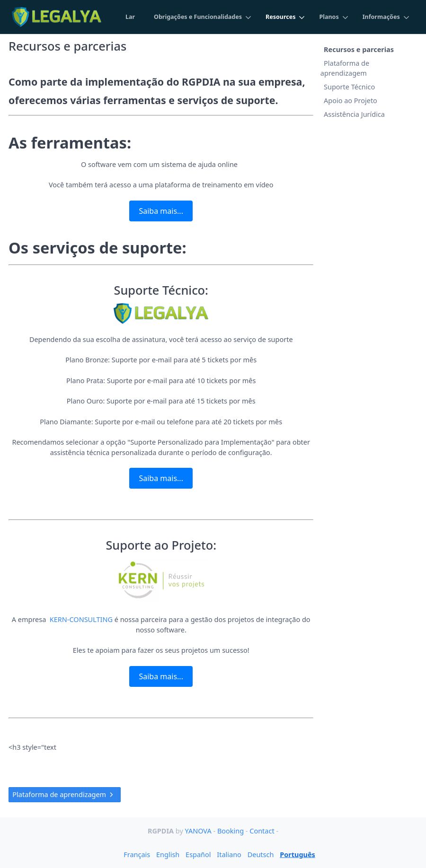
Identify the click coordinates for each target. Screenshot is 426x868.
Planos (328, 17)
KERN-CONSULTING (81, 619)
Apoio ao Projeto (351, 101)
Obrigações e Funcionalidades (196, 17)
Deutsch (261, 854)
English (168, 854)
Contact (263, 831)
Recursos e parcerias (359, 49)
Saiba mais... (161, 211)
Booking (231, 831)
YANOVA (198, 831)
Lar (128, 17)
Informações (381, 17)
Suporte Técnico (349, 87)
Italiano (229, 854)
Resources (280, 17)
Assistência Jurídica (354, 114)
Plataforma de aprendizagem (65, 794)
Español (198, 854)
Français (137, 854)
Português (297, 854)
